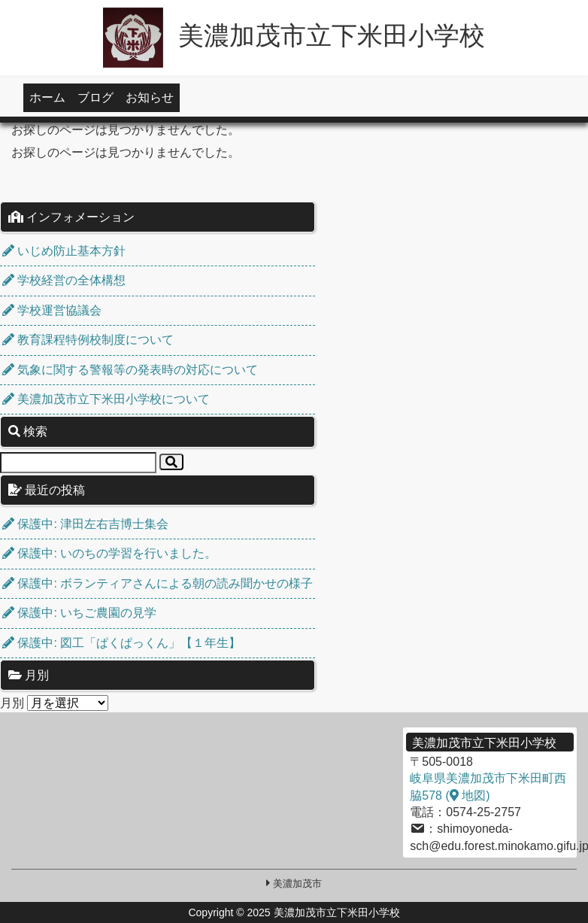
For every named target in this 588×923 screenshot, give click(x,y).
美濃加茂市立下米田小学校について (106, 399)
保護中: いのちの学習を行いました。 (109, 553)
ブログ (95, 97)
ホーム (47, 97)
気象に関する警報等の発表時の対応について (130, 370)
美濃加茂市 (297, 884)
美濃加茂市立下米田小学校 (294, 35)
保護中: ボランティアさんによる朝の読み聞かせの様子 (158, 583)
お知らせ (150, 97)
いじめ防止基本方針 (64, 251)
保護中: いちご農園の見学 (79, 613)
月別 (12, 703)
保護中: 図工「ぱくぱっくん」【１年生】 (121, 643)
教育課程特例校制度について (88, 340)
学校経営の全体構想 (64, 280)
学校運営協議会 (52, 310)
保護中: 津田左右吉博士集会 (85, 524)
